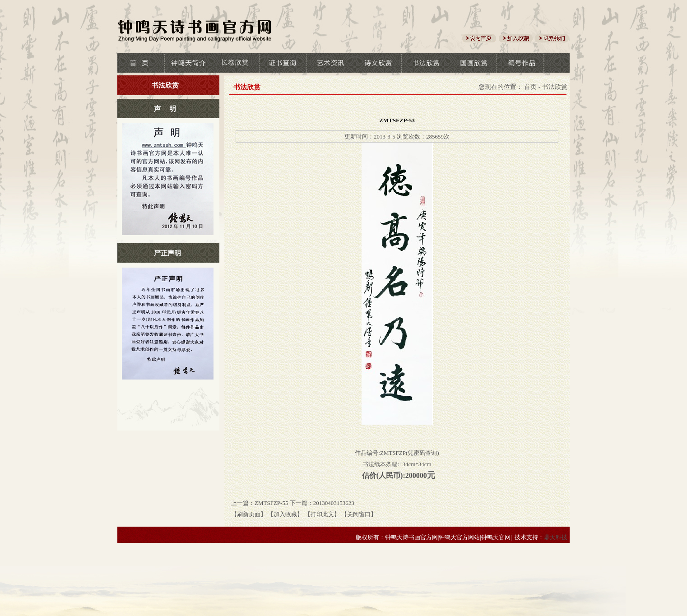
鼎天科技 (556, 537)
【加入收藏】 (285, 514)
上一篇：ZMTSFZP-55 (260, 503)
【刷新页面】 (249, 514)
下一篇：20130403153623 (322, 503)
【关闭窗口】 (359, 514)
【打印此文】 (322, 514)
